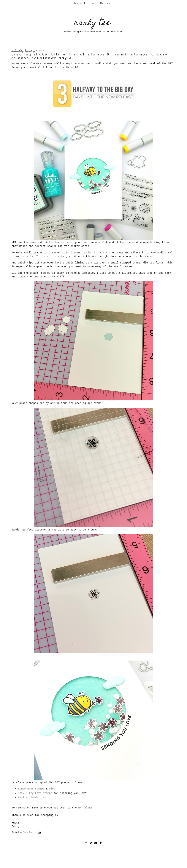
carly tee (93, 23)
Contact (106, 3)
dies (52, 789)
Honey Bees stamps (31, 789)
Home (77, 3)
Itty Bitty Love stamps (35, 793)
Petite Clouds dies (32, 798)
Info (91, 3)
